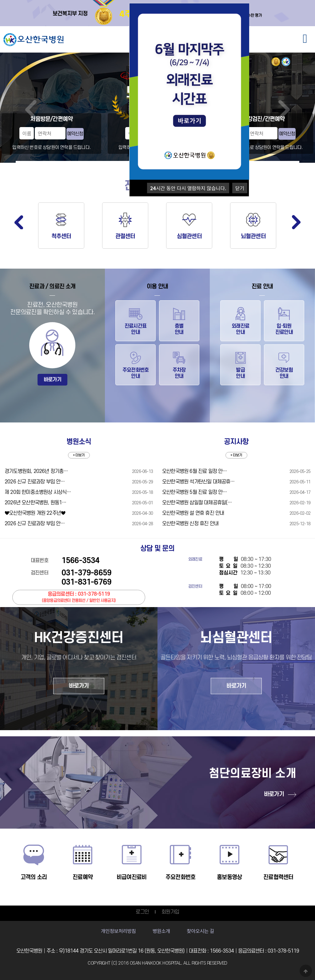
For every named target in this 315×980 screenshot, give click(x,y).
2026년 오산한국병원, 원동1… (36, 503)
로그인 (142, 912)
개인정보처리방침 (118, 931)
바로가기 (52, 380)
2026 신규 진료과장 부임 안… (35, 482)
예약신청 (75, 134)
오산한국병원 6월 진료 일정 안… (195, 471)
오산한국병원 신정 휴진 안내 (190, 524)
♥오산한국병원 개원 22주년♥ (35, 513)
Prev (31, 110)
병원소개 (161, 931)
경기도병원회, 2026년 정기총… (36, 471)
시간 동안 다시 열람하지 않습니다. (188, 188)
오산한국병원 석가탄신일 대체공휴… (198, 482)
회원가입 (170, 912)
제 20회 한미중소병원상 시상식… (38, 492)
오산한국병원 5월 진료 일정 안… (195, 492)
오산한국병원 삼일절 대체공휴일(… (197, 503)
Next (284, 110)
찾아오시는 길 (200, 931)
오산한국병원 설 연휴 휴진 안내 (193, 513)
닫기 (240, 188)
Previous (19, 222)
